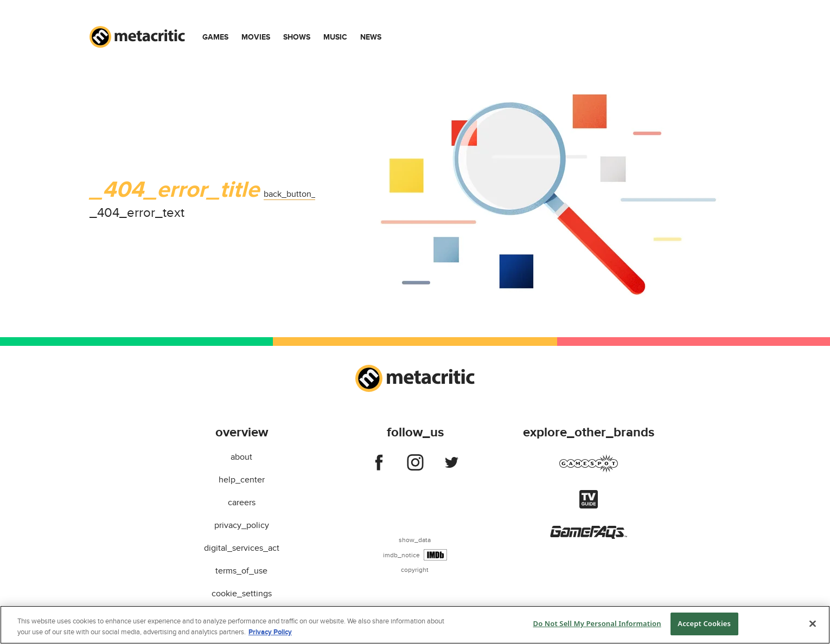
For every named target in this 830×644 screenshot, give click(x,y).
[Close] (813, 623)
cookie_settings (242, 594)
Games (215, 37)
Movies (256, 37)
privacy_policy (242, 525)
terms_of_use (241, 571)
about (241, 457)
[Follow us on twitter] (452, 465)
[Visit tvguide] (589, 506)
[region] (415, 625)
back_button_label (299, 194)
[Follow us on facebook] (379, 465)
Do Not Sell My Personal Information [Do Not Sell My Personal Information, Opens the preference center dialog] (597, 623)
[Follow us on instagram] (415, 465)
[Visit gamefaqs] (589, 536)
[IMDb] (435, 555)
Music (335, 37)
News (371, 37)
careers (242, 503)
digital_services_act (242, 548)
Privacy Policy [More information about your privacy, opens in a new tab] (270, 632)
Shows (297, 37)
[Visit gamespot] (589, 470)
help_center (242, 480)
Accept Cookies (704, 623)
